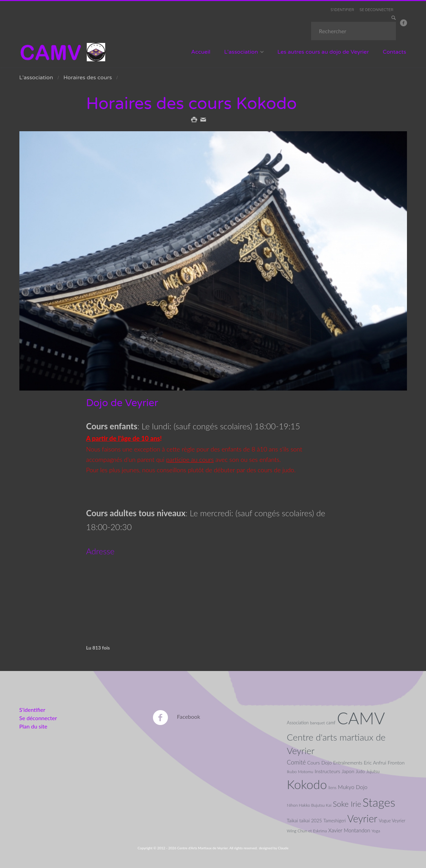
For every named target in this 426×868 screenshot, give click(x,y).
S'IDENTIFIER (345, 10)
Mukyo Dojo (352, 786)
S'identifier (32, 709)
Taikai (292, 821)
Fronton (396, 762)
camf (331, 722)
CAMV (361, 718)
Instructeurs (327, 771)
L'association (241, 52)
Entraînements (348, 762)
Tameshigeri (335, 821)
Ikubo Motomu (300, 771)
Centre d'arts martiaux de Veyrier (336, 744)
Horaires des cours (88, 78)
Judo (360, 771)
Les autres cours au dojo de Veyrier (323, 52)
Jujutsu (373, 771)
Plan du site (33, 726)
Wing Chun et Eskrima (307, 830)
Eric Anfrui (375, 762)
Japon (348, 771)
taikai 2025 (311, 821)
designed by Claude (274, 848)
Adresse (100, 551)
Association (298, 722)
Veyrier (362, 818)
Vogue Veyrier (392, 821)
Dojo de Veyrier (123, 403)
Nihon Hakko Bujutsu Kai (309, 805)
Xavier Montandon (349, 830)
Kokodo (307, 784)
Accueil (201, 52)
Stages (379, 802)
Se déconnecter (38, 718)
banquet (318, 722)
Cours (314, 762)
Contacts (395, 52)
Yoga (376, 830)
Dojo (326, 762)
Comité (296, 762)
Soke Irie (347, 804)
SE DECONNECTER (377, 10)
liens (332, 787)
